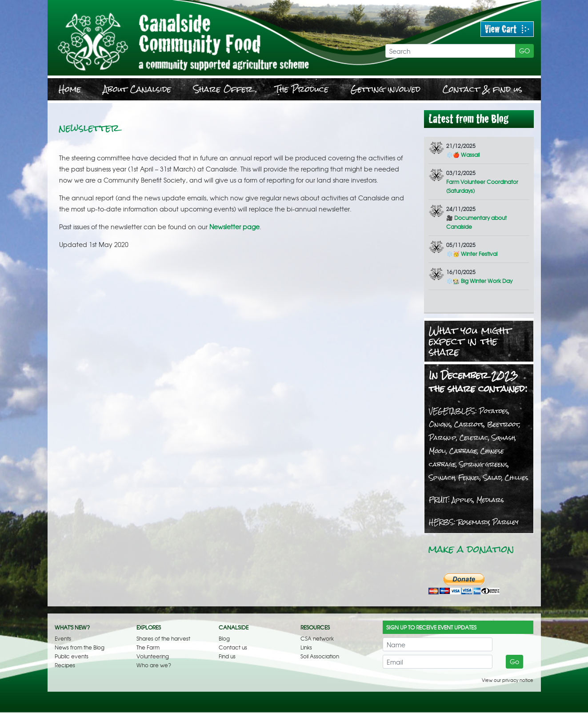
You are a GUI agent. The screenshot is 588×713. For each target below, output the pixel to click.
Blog (224, 638)
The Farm (148, 647)
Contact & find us (482, 89)
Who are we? (154, 665)
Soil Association (320, 656)
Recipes (65, 665)
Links (306, 647)
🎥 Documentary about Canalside (476, 218)
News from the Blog (80, 647)
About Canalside (137, 89)
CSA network (317, 638)
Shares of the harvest (163, 638)
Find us (227, 656)
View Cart (507, 29)
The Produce (302, 89)
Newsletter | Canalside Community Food (210, 38)
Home (70, 89)
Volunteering (153, 656)
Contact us (233, 647)
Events (63, 638)
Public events (72, 656)
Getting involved (386, 89)
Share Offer (223, 89)
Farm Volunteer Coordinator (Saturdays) (482, 182)
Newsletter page (234, 227)
